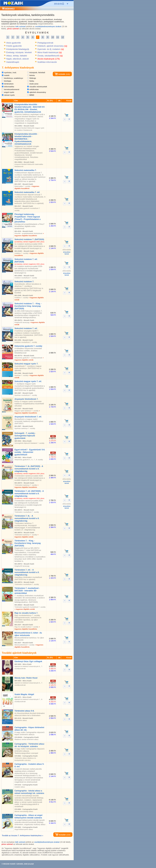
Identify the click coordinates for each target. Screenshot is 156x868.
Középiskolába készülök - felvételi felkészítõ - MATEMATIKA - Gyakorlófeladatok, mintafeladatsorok (26, 139)
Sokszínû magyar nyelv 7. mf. (28, 381)
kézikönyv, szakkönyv (13, 78)
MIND (31, 95)
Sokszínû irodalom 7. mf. (26, 328)
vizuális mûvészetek (37, 87)
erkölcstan (33, 89)
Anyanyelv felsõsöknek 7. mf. (28, 417)
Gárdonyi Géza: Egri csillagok (28, 661)
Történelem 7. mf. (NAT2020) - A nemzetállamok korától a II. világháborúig (29, 494)
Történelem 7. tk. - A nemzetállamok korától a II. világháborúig (27, 518)
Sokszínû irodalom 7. (24, 282)
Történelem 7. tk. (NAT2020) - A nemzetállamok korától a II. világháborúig (29, 469)
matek (6, 75)
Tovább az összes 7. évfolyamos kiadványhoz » (22, 836)
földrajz (32, 78)
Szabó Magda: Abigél (24, 694)
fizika (31, 81)
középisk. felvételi (36, 73)
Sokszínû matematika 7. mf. (27, 192)
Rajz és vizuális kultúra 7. (26, 613)
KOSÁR (60, 74)
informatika (8, 87)
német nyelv (8, 95)
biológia (7, 81)
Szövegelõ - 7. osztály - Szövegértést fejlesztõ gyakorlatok (25, 436)
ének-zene (33, 84)
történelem (8, 84)
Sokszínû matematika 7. (26, 170)
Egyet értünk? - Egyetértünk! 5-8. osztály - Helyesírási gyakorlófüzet (30, 452)
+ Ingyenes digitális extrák (25, 609)
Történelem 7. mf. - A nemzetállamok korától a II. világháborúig (27, 572)
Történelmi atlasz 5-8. (24, 711)
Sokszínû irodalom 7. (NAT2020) (29, 239)
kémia (31, 75)
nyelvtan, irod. (9, 73)
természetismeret (11, 89)
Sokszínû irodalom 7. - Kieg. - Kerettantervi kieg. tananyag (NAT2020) (28, 306)
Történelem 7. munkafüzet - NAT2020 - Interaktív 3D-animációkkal (27, 591)
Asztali (31, 864)
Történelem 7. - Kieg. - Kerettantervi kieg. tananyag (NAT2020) (28, 543)
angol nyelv (8, 92)
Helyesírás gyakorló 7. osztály (28, 346)
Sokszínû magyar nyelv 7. (26, 364)
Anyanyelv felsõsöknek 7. (26, 399)
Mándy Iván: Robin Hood (26, 678)
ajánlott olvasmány (37, 92)
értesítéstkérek (67, 253)
